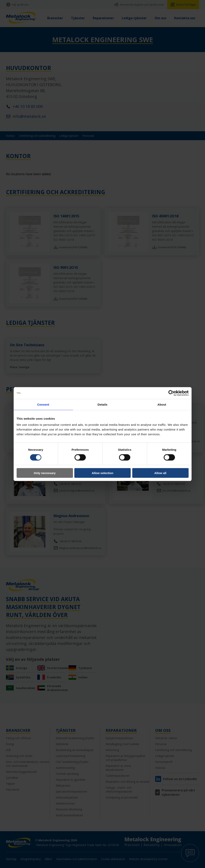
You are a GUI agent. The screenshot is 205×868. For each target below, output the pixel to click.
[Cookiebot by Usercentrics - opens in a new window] (171, 393)
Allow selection (102, 473)
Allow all (160, 473)
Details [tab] (103, 404)
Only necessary (45, 473)
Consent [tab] (43, 404)
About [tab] (162, 404)
